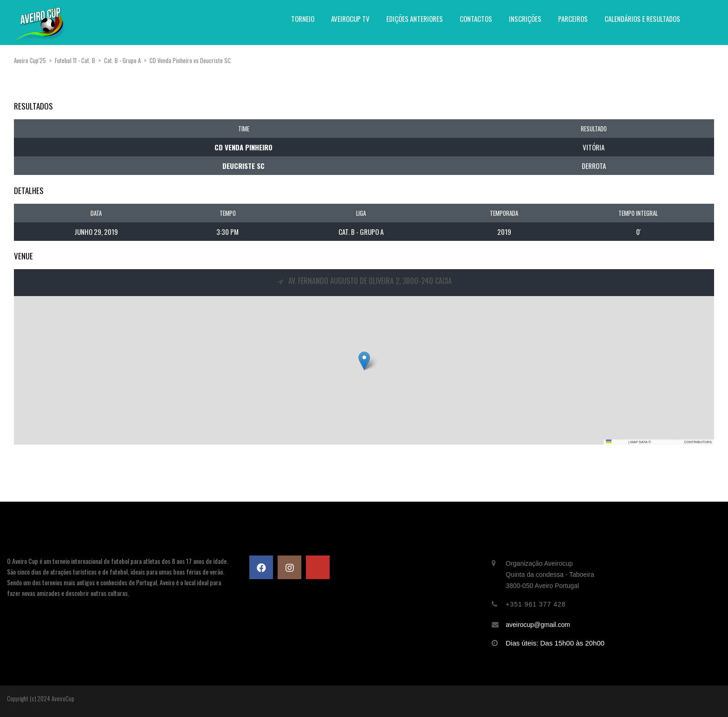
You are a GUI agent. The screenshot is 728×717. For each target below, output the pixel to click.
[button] (364, 361)
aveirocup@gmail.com (538, 625)
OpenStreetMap (667, 442)
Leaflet (617, 442)
